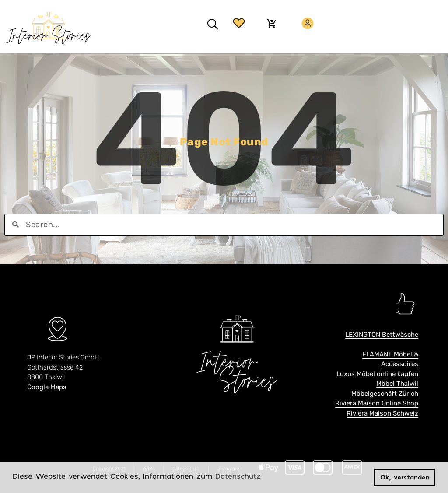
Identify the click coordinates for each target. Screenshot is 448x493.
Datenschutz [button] (238, 476)
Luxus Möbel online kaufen (377, 374)
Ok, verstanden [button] (405, 477)
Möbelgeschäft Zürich (385, 394)
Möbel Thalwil (397, 384)
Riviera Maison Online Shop (377, 403)
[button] (212, 24)
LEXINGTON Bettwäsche (382, 335)
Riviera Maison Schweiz (382, 413)
